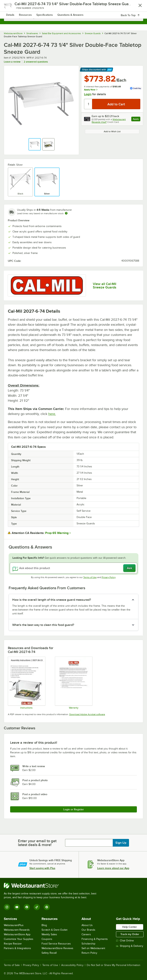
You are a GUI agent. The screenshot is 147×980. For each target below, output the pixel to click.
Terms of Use (90, 577)
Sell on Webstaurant (93, 948)
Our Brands (88, 930)
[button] (35, 144)
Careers (86, 934)
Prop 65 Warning (57, 533)
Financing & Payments (95, 939)
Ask (129, 568)
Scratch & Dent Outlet (54, 930)
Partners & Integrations (17, 948)
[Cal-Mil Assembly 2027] (26, 683)
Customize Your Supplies (19, 939)
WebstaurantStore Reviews (57, 948)
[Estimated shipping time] (66, 213)
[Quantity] (88, 104)
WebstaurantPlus (14, 925)
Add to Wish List (112, 131)
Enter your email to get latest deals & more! (37, 843)
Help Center (130, 927)
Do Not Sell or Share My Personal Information (114, 965)
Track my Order (130, 934)
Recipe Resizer (13, 944)
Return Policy (89, 953)
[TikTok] (37, 907)
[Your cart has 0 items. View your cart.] (137, 7)
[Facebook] (27, 907)
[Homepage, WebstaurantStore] (74, 7)
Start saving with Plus (42, 868)
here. (52, 414)
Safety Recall (49, 953)
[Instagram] (7, 907)
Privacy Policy (109, 577)
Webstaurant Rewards (17, 930)
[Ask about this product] (73, 568)
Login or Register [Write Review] (74, 809)
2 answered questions (36, 62)
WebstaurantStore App (17, 934)
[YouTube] (17, 907)
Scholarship (88, 944)
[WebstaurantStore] (52, 886)
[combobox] (73, 17)
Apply (137, 119)
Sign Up (121, 843)
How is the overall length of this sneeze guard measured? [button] (52, 600)
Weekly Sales (49, 934)
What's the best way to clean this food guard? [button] (43, 625)
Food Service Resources (56, 944)
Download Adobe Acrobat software (87, 714)
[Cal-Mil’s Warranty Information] (73, 683)
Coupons (47, 939)
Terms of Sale (12, 965)
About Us (87, 925)
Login (88, 94)
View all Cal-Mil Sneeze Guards (105, 286)
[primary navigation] (12, 7)
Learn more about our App (113, 868)
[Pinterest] (47, 907)
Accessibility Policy (72, 965)
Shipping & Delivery (130, 946)
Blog (44, 925)
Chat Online (125, 941)
